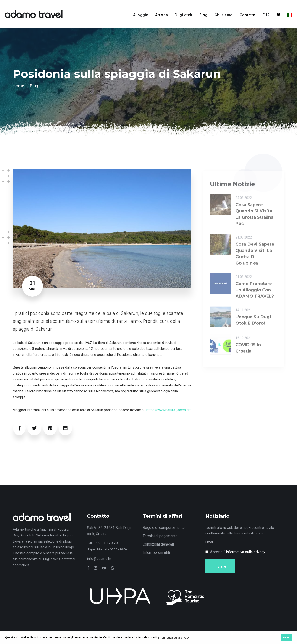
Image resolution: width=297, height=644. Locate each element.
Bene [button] (286, 638)
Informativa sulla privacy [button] (174, 638)
